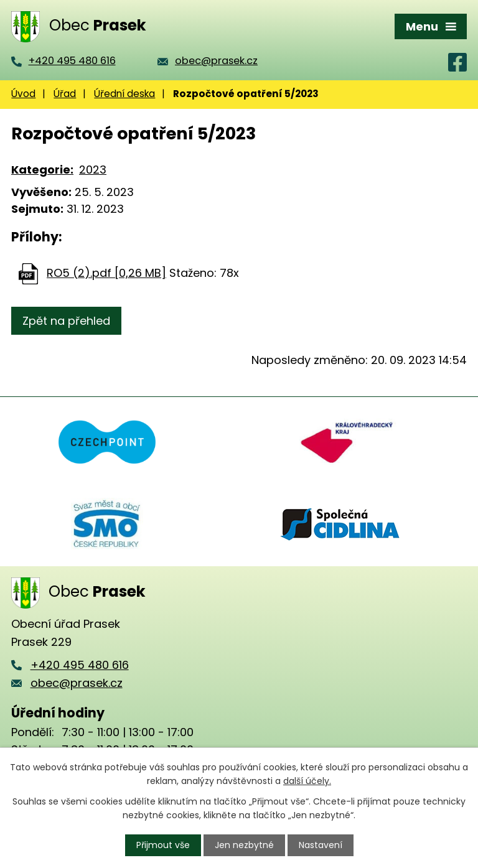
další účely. (307, 781)
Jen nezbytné (244, 845)
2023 (93, 170)
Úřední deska (124, 94)
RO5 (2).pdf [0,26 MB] (106, 273)
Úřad (65, 94)
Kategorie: (42, 170)
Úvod (23, 94)
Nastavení (321, 845)
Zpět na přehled (66, 321)
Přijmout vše (163, 845)
